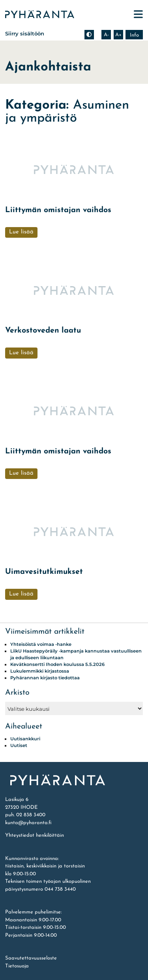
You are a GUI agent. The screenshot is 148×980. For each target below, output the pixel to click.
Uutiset (19, 745)
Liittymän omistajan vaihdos (58, 210)
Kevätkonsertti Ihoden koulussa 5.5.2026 (57, 664)
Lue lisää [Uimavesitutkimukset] (21, 594)
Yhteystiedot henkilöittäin (35, 835)
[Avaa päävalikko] (138, 14)
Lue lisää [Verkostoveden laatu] (21, 353)
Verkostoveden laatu (43, 331)
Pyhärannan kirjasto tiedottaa (45, 678)
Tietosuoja (17, 966)
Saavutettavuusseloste (31, 958)
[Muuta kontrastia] (89, 35)
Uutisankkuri (25, 739)
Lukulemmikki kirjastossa (40, 671)
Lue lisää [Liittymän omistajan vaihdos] (21, 232)
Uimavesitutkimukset (44, 572)
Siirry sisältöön (25, 33)
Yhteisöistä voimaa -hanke (41, 644)
